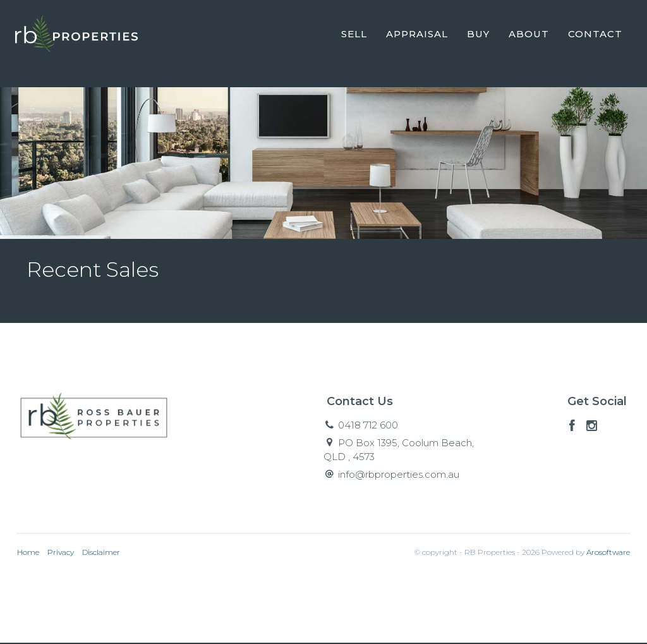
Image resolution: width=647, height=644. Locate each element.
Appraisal (416, 34)
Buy (478, 34)
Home (28, 553)
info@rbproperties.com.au (399, 476)
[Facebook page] (574, 428)
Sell (354, 34)
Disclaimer (101, 553)
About (528, 34)
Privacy (61, 553)
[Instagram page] (592, 428)
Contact (595, 34)
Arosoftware (608, 553)
